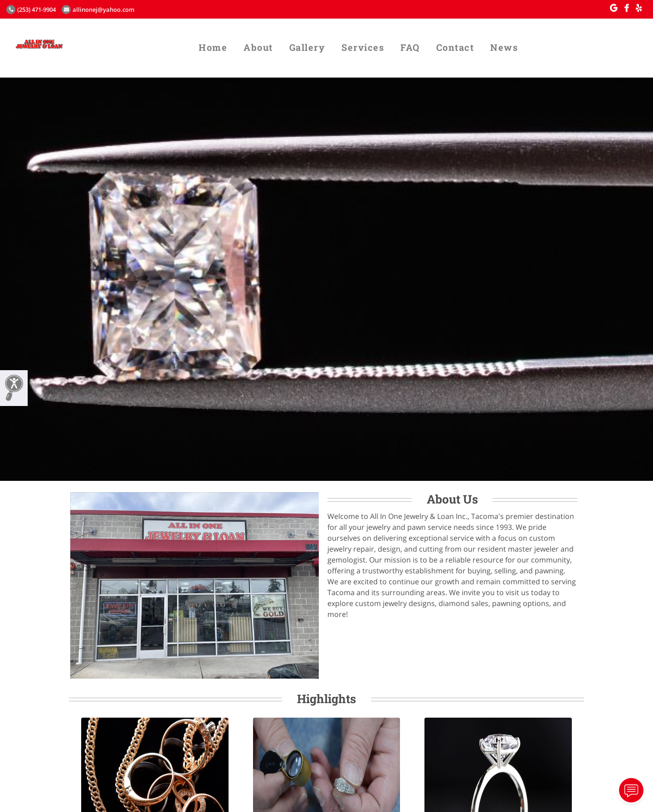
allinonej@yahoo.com (98, 10)
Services (363, 47)
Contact (455, 47)
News (504, 47)
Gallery (307, 47)
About (258, 47)
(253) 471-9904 (31, 10)
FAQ (410, 47)
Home (213, 47)
